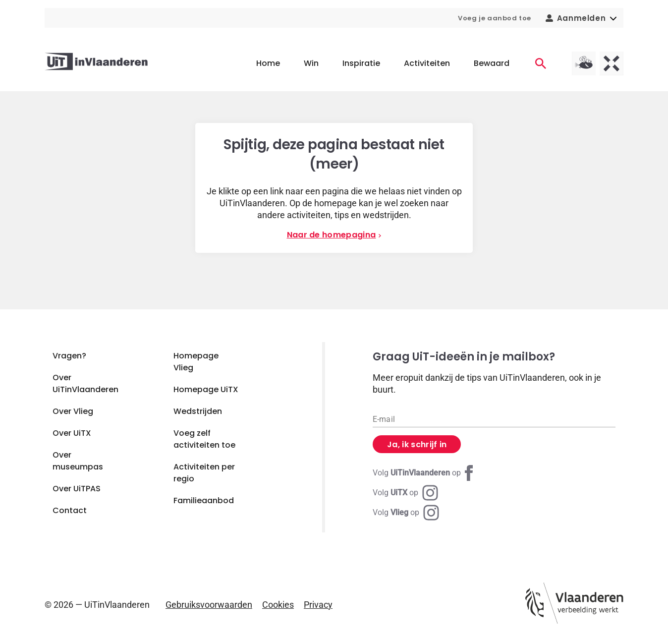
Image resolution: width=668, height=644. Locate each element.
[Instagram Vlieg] (406, 513)
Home (268, 63)
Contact (70, 510)
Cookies (278, 605)
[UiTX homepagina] (612, 63)
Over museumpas (78, 461)
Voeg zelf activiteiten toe (204, 439)
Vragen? (69, 356)
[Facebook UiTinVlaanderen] (425, 473)
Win (311, 63)
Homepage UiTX (206, 389)
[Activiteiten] (541, 63)
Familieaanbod (204, 500)
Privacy (318, 605)
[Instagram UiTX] (405, 493)
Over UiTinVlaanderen (85, 383)
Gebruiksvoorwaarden (209, 605)
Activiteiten (427, 63)
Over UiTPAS (77, 489)
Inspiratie (361, 63)
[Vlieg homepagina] (584, 63)
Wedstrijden (198, 411)
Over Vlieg (73, 411)
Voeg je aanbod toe (495, 18)
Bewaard (492, 63)
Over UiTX (72, 433)
